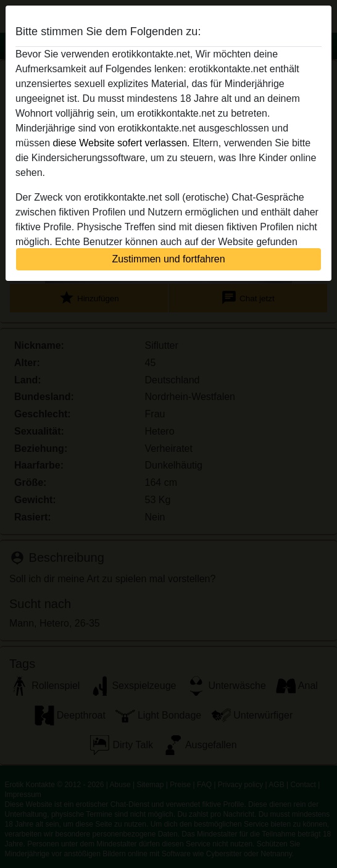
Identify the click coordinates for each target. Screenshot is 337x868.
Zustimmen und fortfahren (168, 259)
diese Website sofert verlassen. (121, 143)
